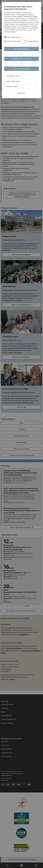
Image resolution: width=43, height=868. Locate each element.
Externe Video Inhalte (14, 41)
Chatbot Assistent (33, 41)
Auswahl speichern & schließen (21, 59)
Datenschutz (22, 93)
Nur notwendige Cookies (21, 69)
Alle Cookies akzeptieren (21, 49)
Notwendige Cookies (14, 37)
